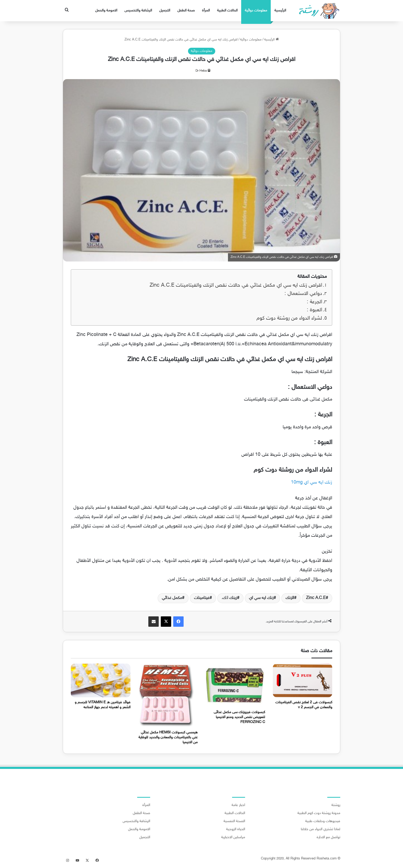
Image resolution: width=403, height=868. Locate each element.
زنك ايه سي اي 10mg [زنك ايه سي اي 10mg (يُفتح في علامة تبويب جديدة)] (312, 483)
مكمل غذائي (172, 598)
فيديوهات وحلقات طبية (323, 821)
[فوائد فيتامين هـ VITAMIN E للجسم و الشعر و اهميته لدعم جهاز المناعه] (101, 680)
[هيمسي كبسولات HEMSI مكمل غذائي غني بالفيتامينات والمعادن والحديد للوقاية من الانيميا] (168, 695)
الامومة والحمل (106, 11)
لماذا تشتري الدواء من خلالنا (321, 829)
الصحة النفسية (234, 821)
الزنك (290, 598)
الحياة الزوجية (236, 829)
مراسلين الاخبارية (233, 837)
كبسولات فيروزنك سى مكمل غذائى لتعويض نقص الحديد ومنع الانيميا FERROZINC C (239, 717)
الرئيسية (280, 11)
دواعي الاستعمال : (303, 294)
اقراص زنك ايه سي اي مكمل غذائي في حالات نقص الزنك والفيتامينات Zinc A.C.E (236, 285)
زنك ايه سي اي (261, 598)
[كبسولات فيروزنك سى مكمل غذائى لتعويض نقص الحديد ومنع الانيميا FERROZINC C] (235, 685)
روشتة (336, 805)
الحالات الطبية (227, 11)
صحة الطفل (186, 11)
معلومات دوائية (256, 11)
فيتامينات (202, 598)
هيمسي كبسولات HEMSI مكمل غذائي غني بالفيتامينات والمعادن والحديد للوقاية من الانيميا (168, 737)
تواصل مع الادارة (328, 837)
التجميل (165, 11)
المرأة (206, 11)
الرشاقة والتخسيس (138, 11)
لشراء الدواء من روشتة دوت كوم (289, 318)
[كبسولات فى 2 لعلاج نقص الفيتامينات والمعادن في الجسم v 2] (303, 680)
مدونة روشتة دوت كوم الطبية (319, 813)
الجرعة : (314, 302)
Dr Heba (201, 71)
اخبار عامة (238, 805)
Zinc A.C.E (316, 598)
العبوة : (314, 310)
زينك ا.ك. (229, 598)
